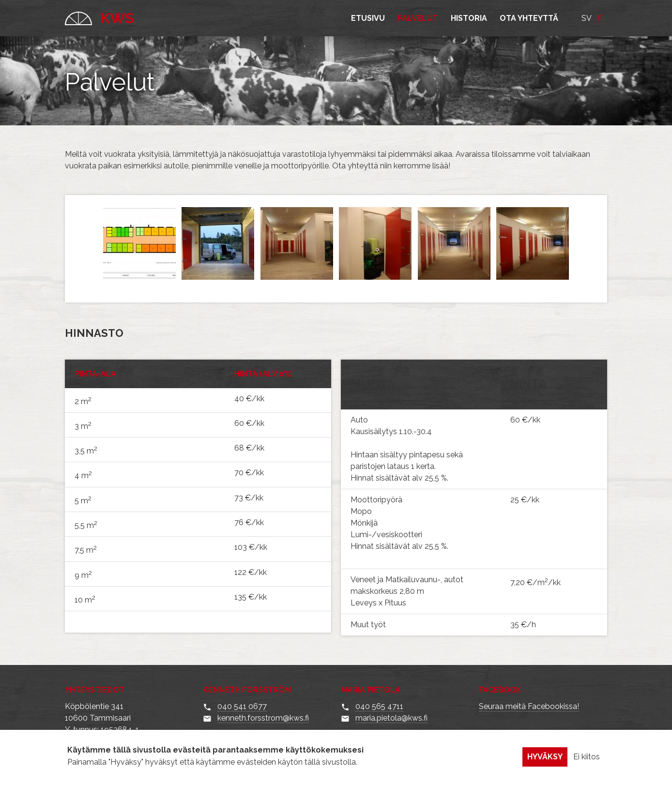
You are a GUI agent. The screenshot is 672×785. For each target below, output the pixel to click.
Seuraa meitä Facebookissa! (529, 706)
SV (587, 18)
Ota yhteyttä (529, 18)
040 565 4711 (379, 706)
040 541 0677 (242, 706)
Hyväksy (545, 761)
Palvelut (418, 18)
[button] (140, 280)
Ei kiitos (587, 761)
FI (601, 18)
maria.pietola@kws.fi (391, 718)
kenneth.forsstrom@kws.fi (263, 718)
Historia (469, 18)
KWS (99, 18)
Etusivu (368, 18)
